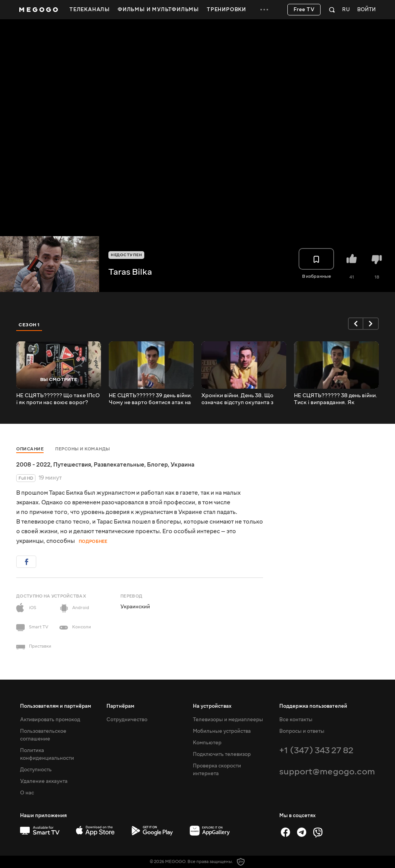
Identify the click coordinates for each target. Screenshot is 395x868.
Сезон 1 (29, 325)
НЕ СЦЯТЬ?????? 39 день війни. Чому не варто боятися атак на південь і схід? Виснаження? (150, 399)
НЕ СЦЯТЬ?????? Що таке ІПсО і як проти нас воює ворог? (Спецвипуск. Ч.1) (58, 399)
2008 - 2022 (33, 465)
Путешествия (72, 465)
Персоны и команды (83, 449)
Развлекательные (119, 465)
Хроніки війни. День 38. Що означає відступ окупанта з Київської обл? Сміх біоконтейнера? (237, 399)
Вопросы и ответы (302, 731)
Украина (182, 465)
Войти (366, 10)
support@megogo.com (327, 771)
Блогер (157, 465)
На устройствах (212, 706)
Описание (30, 449)
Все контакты (296, 720)
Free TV (304, 10)
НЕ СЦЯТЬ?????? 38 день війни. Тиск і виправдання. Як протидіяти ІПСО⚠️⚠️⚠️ (336, 399)
